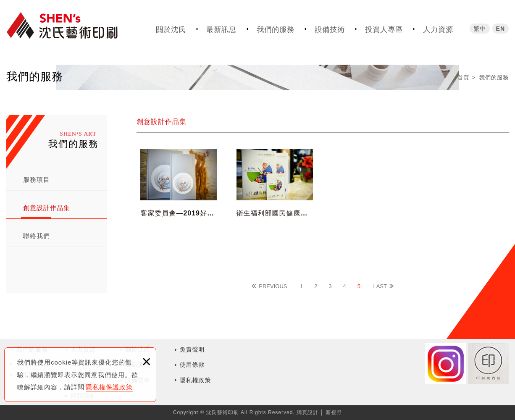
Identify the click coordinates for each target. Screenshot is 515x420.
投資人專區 (384, 29)
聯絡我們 (37, 236)
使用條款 (192, 365)
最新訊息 (221, 29)
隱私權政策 (196, 380)
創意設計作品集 (47, 208)
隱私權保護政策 (109, 387)
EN (501, 28)
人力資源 (438, 29)
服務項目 (37, 180)
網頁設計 (307, 412)
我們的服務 (276, 29)
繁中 (480, 28)
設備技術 (330, 29)
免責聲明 (192, 349)
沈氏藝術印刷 (69, 26)
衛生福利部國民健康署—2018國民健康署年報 (275, 197)
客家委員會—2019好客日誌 (179, 197)
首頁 (463, 77)
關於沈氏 (171, 29)
